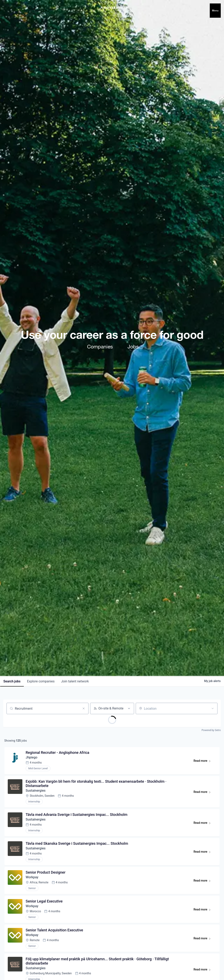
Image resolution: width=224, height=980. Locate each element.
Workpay (32, 877)
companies (41, 681)
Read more (204, 762)
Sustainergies (36, 791)
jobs (12, 681)
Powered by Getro (211, 730)
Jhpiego (32, 757)
